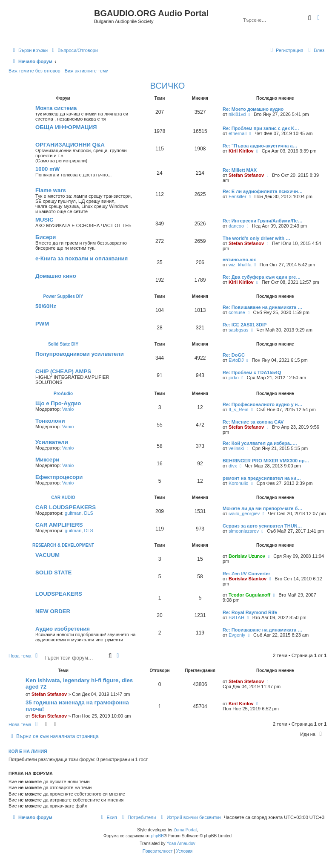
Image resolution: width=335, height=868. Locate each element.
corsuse (237, 312)
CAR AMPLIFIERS (59, 525)
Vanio (68, 409)
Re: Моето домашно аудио (253, 109)
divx (233, 466)
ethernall (238, 133)
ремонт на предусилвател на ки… (262, 478)
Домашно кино (56, 276)
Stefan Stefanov (246, 175)
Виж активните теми (87, 71)
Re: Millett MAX (240, 170)
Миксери (47, 460)
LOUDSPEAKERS (59, 594)
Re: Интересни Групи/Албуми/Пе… (262, 221)
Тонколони (50, 421)
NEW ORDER (53, 611)
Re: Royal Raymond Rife (250, 612)
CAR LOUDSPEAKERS (66, 507)
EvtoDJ (236, 360)
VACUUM (47, 555)
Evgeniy (237, 635)
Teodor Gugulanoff (249, 595)
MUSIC (44, 220)
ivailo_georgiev (244, 513)
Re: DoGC (234, 355)
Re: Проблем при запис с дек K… (261, 128)
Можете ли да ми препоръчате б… (262, 508)
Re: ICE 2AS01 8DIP (245, 325)
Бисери (46, 237)
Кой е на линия (28, 751)
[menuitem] (74, 50)
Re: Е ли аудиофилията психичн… (263, 191)
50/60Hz (46, 306)
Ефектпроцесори (59, 477)
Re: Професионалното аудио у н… (262, 404)
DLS (88, 513)
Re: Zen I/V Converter (246, 574)
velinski (236, 448)
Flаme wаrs (51, 190)
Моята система (56, 108)
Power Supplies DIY (63, 296)
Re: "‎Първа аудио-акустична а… (260, 146)
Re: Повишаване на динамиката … (262, 307)
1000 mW (47, 169)
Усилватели (52, 442)
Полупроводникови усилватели (80, 354)
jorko (234, 378)
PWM (42, 324)
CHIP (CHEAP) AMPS (63, 371)
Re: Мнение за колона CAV (253, 422)
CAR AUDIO (63, 497)
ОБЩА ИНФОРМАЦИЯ (66, 127)
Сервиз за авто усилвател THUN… (262, 526)
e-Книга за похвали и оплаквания (82, 258)
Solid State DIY (63, 344)
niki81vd (237, 114)
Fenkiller (238, 196)
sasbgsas (238, 330)
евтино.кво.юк (239, 260)
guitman (73, 513)
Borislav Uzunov (247, 556)
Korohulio (238, 483)
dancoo (236, 226)
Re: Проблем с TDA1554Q (252, 372)
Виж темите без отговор (34, 71)
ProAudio (63, 394)
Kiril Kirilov (241, 151)
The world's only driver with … (256, 238)
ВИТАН (236, 617)
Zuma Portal (185, 830)
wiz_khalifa (240, 265)
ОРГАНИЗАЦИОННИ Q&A (70, 145)
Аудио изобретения (63, 629)
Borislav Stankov (248, 579)
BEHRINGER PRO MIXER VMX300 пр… (266, 461)
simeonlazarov (244, 531)
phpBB (157, 836)
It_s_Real (238, 409)
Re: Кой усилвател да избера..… (260, 443)
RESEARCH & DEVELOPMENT (63, 545)
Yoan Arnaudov (181, 843)
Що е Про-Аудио (58, 403)
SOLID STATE (53, 572)
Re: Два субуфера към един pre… (262, 277)
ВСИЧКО (168, 86)
